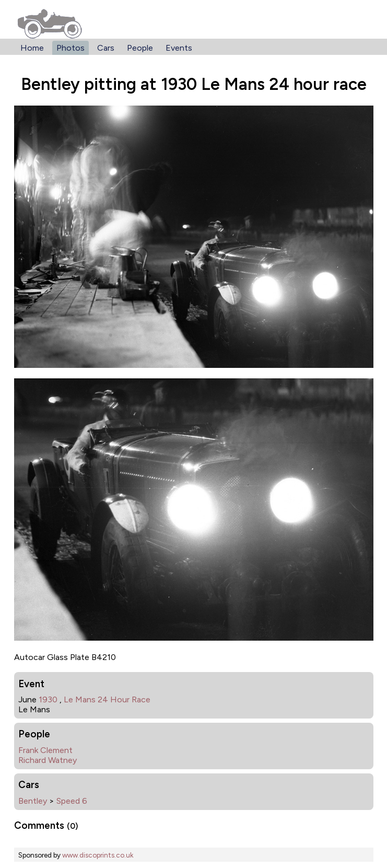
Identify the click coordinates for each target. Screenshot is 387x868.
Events (179, 48)
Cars (106, 48)
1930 (48, 699)
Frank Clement (45, 750)
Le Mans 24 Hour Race (107, 699)
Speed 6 (72, 801)
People (140, 48)
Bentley (33, 801)
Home (32, 48)
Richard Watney (48, 760)
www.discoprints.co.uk (98, 855)
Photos (71, 48)
